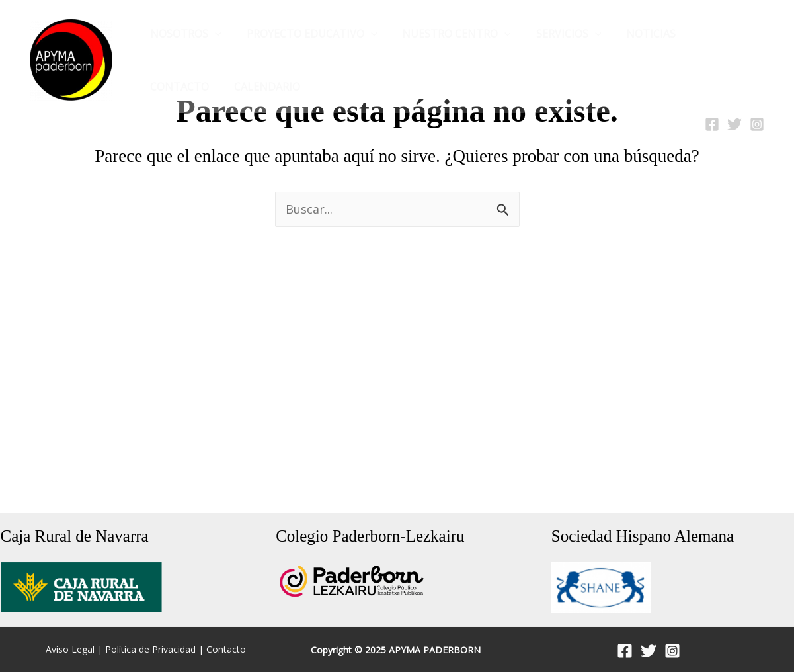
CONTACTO (708, 34)
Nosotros (184, 34)
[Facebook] (712, 124)
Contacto (226, 650)
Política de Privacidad (150, 650)
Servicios (555, 34)
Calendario (181, 87)
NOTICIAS (633, 34)
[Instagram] (757, 124)
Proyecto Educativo (306, 34)
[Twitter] (734, 124)
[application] (213, 34)
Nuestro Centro (447, 34)
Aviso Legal (70, 650)
